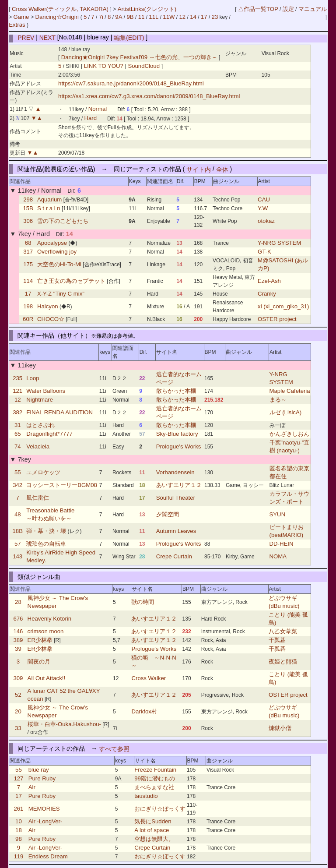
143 (17, 556)
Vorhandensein (175, 472)
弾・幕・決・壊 (46, 531)
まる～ (278, 400)
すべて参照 (114, 748)
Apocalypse (52, 243)
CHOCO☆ (51, 319)
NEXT (47, 37)
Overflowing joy (57, 252)
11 (142, 17)
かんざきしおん (289, 434)
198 (28, 306)
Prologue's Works (179, 446)
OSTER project (277, 319)
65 (18, 434)
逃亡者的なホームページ (179, 378)
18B (17, 531)
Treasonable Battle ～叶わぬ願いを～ (50, 514)
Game (22, 17)
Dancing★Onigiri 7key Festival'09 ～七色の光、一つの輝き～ (139, 57)
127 (18, 778)
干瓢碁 (277, 640)
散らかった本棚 (176, 391)
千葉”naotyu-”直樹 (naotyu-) (290, 446)
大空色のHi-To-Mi (59, 264)
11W (169, 17)
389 (18, 640)
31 (18, 425)
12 (183, 17)
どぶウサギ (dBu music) (284, 602)
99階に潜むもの (155, 778)
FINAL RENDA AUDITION (59, 412)
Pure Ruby (42, 778)
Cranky (267, 294)
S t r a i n (49, 208)
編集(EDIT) (129, 37)
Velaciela (38, 446)
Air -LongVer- (45, 821)
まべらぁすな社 (154, 787)
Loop (33, 378)
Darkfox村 (144, 711)
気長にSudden (153, 821)
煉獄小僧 (280, 728)
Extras (17, 25)
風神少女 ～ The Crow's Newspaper (58, 602)
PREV (26, 37)
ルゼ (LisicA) (286, 412)
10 (19, 821)
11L (154, 17)
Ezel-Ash (269, 281)
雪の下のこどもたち (63, 221)
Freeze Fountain (155, 770)
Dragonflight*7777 (49, 434)
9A (119, 17)
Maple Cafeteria (290, 391)
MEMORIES (44, 809)
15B (28, 208)
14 (193, 17)
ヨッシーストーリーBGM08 (62, 485)
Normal (98, 109)
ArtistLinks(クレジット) (147, 9)
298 (28, 199)
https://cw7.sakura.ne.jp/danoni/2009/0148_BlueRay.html (131, 83)
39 (18, 649)
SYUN (278, 514)
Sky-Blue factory (177, 434)
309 (18, 678)
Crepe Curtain (174, 556)
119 (18, 856)
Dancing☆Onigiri (58, 17)
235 (17, 378)
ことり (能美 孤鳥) (288, 619)
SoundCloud (144, 66)
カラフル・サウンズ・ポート (289, 498)
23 (215, 17)
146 (18, 631)
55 (18, 472)
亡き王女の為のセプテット (71, 281)
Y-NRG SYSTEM (279, 243)
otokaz (266, 221)
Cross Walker (149, 678)
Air (32, 787)
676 (18, 619)
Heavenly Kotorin (49, 619)
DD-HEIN (282, 544)
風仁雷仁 (38, 498)
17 (204, 17)
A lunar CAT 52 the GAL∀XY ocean (64, 695)
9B (130, 17)
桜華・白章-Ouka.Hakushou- (64, 724)
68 (28, 243)
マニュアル (313, 9)
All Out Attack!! (46, 678)
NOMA (278, 556)
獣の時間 (143, 602)
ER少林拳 (40, 640)
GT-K (264, 252)
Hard (90, 118)
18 (19, 830)
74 (18, 446)
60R (28, 319)
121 (17, 391)
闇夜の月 (39, 662)
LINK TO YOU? (105, 66)
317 (28, 252)
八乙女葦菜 (283, 631)
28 (18, 602)
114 (28, 281)
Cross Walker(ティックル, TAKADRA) (61, 9)
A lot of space (152, 830)
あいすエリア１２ (179, 485)
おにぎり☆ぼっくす (160, 809)
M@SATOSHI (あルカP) (283, 264)
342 (17, 485)
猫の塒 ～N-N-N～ (154, 662)
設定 (288, 9)
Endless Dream (48, 856)
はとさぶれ (40, 425)
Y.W (263, 208)
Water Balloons (46, 391)
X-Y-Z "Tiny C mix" (61, 294)
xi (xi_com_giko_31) (283, 306)
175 (28, 264)
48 (18, 514)
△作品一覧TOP (258, 9)
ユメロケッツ (43, 472)
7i (101, 17)
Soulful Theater (176, 498)
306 (28, 221)
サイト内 (199, 169)
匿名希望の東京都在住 (289, 472)
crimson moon (46, 631)
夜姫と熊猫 (283, 662)
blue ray (39, 770)
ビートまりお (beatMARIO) (287, 531)
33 (18, 728)
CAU (264, 199)
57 (18, 544)
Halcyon (48, 306)
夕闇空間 (168, 514)
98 (19, 839)
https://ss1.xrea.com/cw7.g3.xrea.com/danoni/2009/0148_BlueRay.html (149, 96)
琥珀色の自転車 (46, 544)
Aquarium (49, 199)
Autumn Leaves (176, 531)
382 (17, 412)
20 (18, 711)
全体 (222, 169)
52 (18, 695)
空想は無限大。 (154, 839)
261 (18, 809)
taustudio (146, 796)
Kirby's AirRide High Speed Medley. (61, 556)
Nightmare (40, 400)
